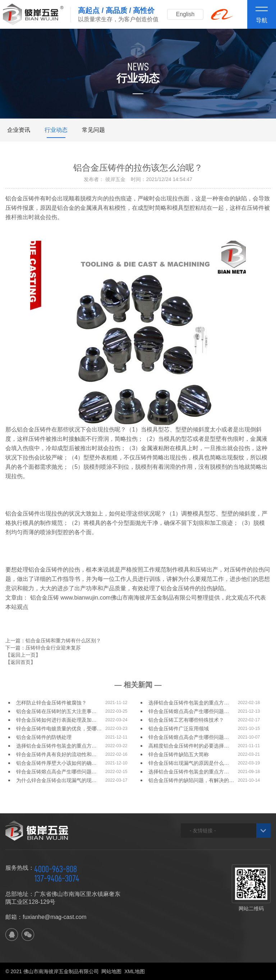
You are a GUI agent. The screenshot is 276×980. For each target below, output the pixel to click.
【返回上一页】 (23, 655)
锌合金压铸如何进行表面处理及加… (56, 720)
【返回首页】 (20, 662)
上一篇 (53, 641)
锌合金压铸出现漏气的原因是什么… (189, 763)
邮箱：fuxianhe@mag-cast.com (46, 917)
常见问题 (93, 130)
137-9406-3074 (57, 878)
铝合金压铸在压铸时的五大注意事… (56, 711)
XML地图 (135, 971)
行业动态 (56, 130)
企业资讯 (19, 130)
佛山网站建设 (231, 971)
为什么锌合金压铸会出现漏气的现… (56, 780)
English (186, 14)
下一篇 (43, 648)
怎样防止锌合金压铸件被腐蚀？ (51, 703)
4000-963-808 (56, 869)
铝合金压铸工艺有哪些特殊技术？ (186, 720)
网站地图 (111, 971)
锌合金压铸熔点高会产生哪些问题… (189, 711)
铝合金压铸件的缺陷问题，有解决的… (191, 780)
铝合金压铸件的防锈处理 (44, 737)
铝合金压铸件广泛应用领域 (179, 729)
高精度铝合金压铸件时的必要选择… (189, 746)
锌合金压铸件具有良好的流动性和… (56, 754)
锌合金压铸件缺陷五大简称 (179, 754)
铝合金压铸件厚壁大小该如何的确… (56, 763)
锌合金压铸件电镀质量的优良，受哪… (59, 729)
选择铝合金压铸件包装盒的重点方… (189, 703)
